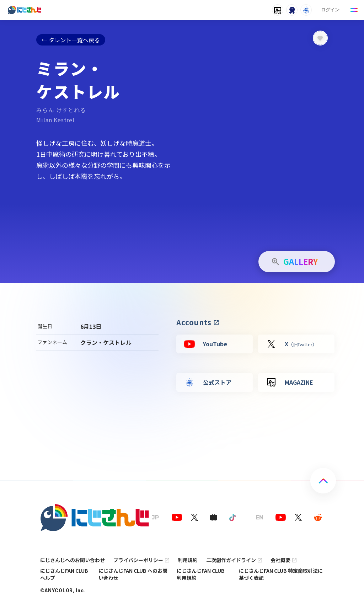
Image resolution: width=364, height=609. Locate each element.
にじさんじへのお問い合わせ (73, 560)
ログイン (330, 10)
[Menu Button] (354, 10)
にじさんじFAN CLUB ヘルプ (64, 574)
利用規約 (188, 560)
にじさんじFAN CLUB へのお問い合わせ (133, 574)
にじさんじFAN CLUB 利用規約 (201, 574)
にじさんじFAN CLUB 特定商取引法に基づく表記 (281, 574)
